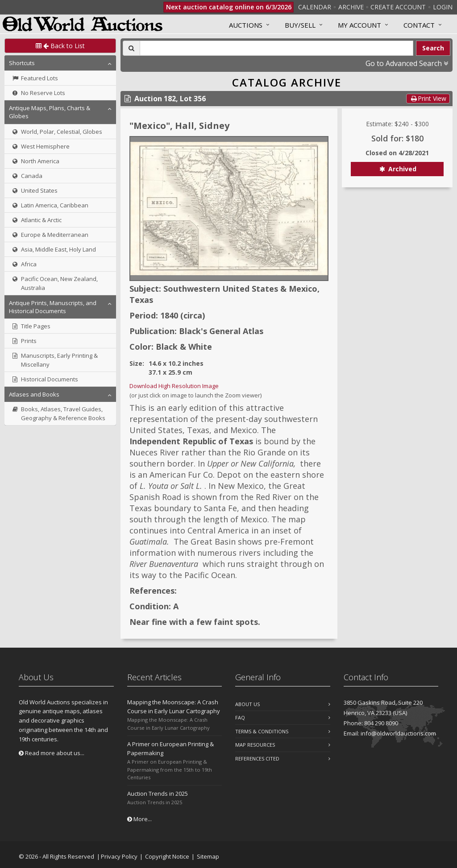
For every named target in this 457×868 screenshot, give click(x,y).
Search (433, 48)
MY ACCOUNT (359, 25)
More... (139, 819)
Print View (428, 98)
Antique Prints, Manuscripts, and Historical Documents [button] (53, 307)
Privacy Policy (119, 856)
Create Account (398, 7)
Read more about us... (52, 753)
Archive (351, 7)
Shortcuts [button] (22, 63)
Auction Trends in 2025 (158, 794)
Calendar (315, 7)
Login (443, 7)
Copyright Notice (167, 856)
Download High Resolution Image (174, 386)
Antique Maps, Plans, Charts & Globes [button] (50, 112)
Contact (419, 25)
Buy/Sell (300, 25)
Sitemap (208, 856)
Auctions (246, 25)
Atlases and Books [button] (34, 394)
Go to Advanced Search (407, 63)
